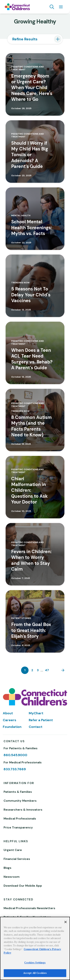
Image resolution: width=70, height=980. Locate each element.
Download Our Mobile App (23, 886)
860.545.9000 (15, 755)
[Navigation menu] (61, 7)
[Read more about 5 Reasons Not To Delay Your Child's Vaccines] (35, 286)
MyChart (36, 713)
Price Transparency (18, 827)
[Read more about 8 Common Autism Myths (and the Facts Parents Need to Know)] (35, 420)
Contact (36, 727)
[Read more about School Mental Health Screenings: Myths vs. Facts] (35, 219)
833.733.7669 (15, 769)
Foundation (12, 727)
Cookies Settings (35, 963)
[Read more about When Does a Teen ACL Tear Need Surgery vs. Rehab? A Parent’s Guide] (35, 353)
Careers (10, 720)
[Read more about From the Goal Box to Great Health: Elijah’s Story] (35, 621)
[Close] (66, 922)
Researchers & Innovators (23, 810)
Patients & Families (18, 792)
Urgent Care (13, 850)
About (8, 713)
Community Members (20, 801)
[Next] (62, 670)
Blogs (7, 868)
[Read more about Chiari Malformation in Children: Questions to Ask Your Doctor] (35, 487)
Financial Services (17, 859)
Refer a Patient (41, 720)
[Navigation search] (52, 7)
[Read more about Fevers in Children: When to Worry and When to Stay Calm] (35, 554)
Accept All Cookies (35, 973)
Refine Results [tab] (25, 39)
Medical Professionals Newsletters (29, 908)
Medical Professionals (20, 819)
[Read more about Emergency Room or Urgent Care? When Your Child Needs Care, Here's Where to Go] (35, 84)
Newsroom (12, 877)
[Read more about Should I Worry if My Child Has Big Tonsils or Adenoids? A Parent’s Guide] (35, 152)
